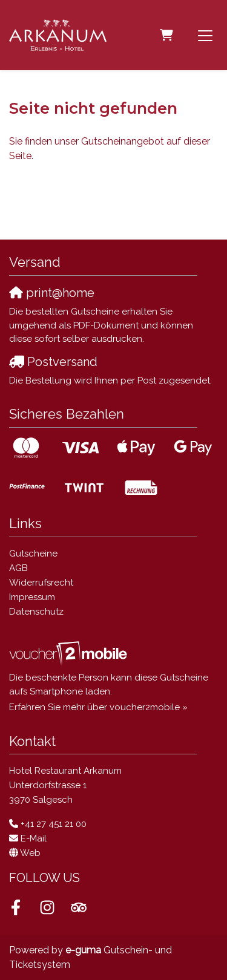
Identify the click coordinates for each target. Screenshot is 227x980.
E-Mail (34, 838)
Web (30, 853)
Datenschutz (36, 612)
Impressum (32, 597)
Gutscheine (33, 554)
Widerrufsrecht (41, 583)
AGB (18, 568)
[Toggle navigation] (205, 35)
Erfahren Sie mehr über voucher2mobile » (98, 707)
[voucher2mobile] (70, 653)
